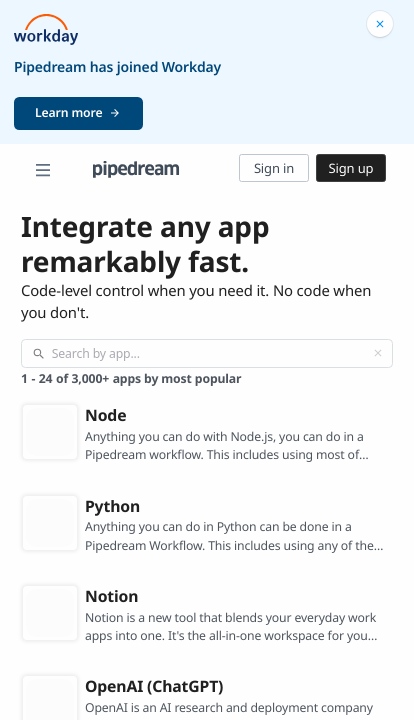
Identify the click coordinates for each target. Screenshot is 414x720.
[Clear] (378, 353)
